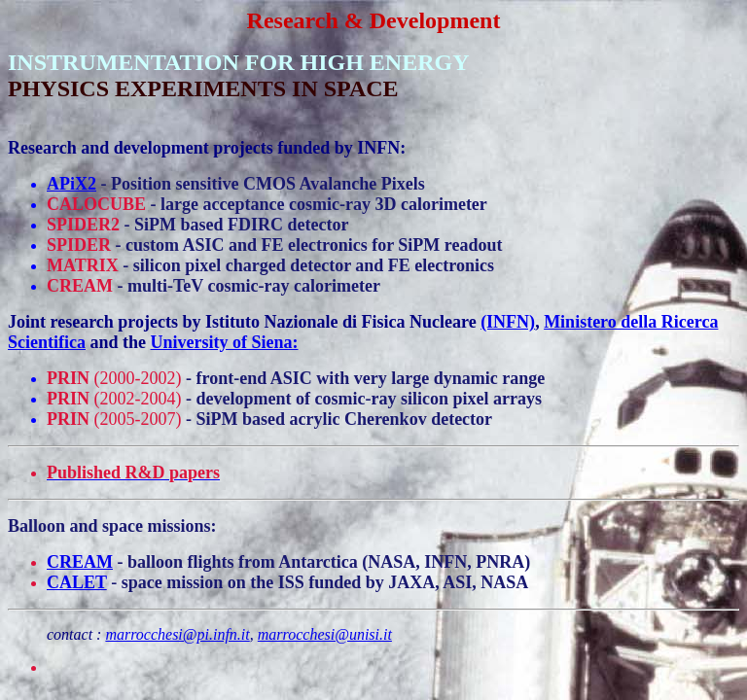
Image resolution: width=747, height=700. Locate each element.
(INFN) (508, 322)
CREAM (80, 562)
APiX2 (71, 184)
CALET (77, 582)
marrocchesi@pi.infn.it (177, 634)
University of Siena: (225, 342)
